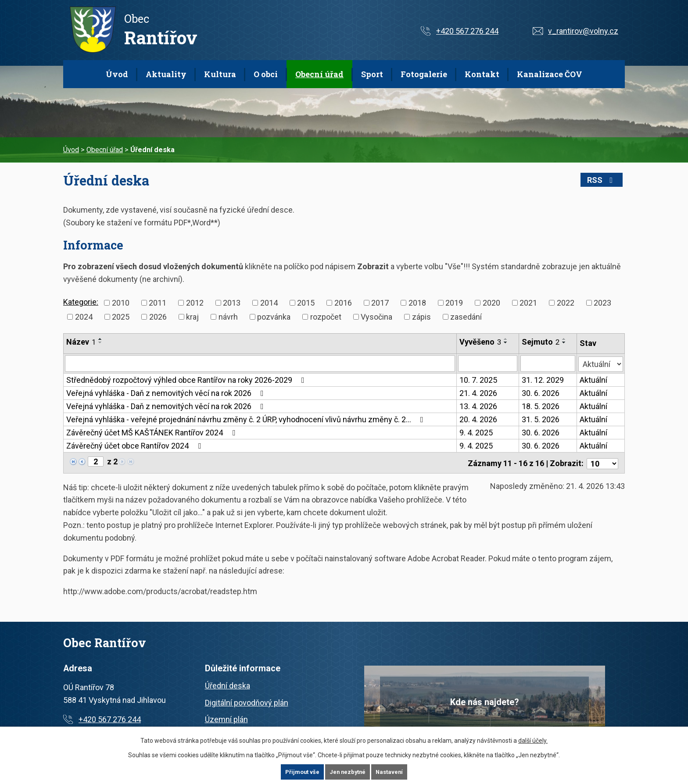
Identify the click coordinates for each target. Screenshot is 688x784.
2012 (195, 303)
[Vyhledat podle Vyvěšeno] (488, 363)
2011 (158, 303)
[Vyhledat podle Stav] (601, 363)
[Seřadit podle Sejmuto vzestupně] (564, 339)
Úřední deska (228, 684)
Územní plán (226, 718)
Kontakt (482, 74)
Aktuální (593, 380)
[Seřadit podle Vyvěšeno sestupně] (506, 342)
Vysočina (376, 317)
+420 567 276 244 (467, 31)
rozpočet (326, 317)
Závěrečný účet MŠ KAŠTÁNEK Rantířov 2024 (152, 433)
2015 (306, 303)
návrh (228, 317)
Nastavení (391, 772)
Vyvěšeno (481, 342)
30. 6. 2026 (541, 393)
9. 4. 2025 (477, 433)
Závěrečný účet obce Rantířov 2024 (135, 446)
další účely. (533, 740)
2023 (602, 303)
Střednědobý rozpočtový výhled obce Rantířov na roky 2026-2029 (187, 380)
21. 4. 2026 (479, 393)
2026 (158, 317)
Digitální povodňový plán (247, 701)
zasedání (466, 317)
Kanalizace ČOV (550, 74)
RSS (606, 180)
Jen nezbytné (348, 772)
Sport (372, 74)
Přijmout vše (300, 772)
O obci (266, 74)
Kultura (220, 74)
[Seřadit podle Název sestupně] (100, 342)
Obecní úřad (319, 74)
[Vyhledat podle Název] (260, 363)
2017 (380, 303)
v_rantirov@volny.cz (583, 31)
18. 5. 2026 (541, 406)
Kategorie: (81, 302)
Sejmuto (541, 342)
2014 (269, 303)
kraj (192, 317)
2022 (566, 303)
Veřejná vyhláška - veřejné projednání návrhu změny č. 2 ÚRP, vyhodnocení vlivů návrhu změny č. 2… (247, 419)
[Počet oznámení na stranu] (602, 462)
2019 (454, 303)
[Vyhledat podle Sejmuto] (548, 363)
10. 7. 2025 (479, 380)
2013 (232, 303)
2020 (491, 303)
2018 (417, 303)
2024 (84, 317)
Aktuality (166, 74)
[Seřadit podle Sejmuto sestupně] (564, 342)
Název (81, 342)
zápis (421, 317)
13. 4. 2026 (479, 406)
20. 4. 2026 (479, 419)
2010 (121, 303)
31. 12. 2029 (543, 380)
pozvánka (274, 317)
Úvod (117, 74)
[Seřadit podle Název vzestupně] (100, 339)
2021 (528, 303)
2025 (121, 317)
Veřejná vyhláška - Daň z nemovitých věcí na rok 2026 (167, 393)
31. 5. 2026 (541, 419)
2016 (343, 303)
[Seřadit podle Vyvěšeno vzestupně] (506, 339)
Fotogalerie (424, 74)
